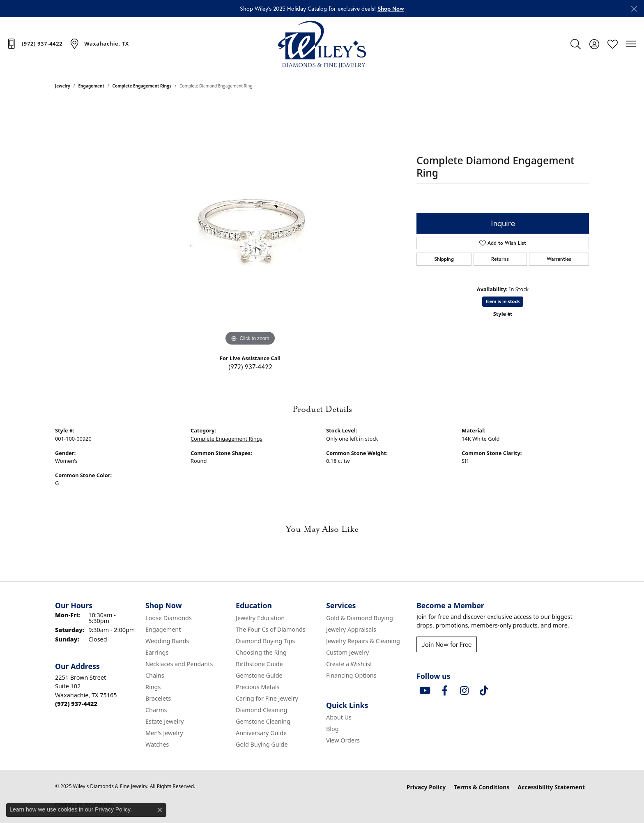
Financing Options (351, 675)
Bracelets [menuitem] (158, 698)
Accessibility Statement (551, 787)
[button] (391, 9)
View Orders (343, 740)
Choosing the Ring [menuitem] (261, 652)
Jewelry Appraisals (351, 629)
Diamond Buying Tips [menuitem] (265, 641)
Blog (332, 729)
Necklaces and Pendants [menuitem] (179, 664)
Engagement (91, 86)
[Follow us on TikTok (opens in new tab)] (484, 691)
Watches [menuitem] (157, 744)
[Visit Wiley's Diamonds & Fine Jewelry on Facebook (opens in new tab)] (444, 691)
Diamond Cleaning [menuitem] (261, 710)
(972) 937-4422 (250, 367)
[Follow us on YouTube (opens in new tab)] (425, 691)
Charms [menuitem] (156, 710)
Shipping (444, 259)
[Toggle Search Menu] (576, 44)
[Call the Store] (76, 704)
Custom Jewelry (347, 652)
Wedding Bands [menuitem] (167, 641)
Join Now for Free (447, 644)
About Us (339, 717)
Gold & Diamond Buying (360, 618)
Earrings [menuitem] (157, 652)
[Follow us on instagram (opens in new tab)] (464, 691)
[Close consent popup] (160, 810)
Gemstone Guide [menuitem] (259, 675)
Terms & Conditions (482, 787)
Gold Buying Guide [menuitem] (262, 744)
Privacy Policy (426, 787)
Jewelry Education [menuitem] (260, 618)
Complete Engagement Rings (142, 86)
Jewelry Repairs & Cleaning (363, 641)
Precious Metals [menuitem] (258, 687)
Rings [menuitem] (153, 687)
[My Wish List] (613, 44)
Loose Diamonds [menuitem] (169, 618)
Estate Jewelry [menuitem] (164, 721)
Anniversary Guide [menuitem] (261, 733)
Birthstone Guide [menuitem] (259, 664)
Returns (500, 259)
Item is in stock (503, 301)
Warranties (559, 259)
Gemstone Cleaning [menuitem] (263, 721)
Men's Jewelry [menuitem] (164, 733)
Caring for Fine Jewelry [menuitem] (267, 698)
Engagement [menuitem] (163, 629)
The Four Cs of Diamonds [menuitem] (271, 629)
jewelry (63, 86)
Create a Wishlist (349, 664)
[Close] (634, 9)
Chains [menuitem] (155, 675)
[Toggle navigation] (631, 44)
